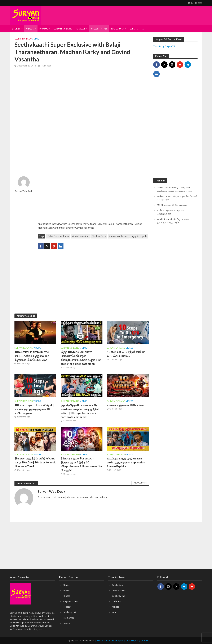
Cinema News (119, 590)
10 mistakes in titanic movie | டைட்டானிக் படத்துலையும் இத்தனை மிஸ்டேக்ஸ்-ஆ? (32, 356)
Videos (30, 29)
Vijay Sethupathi (139, 236)
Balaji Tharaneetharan (58, 236)
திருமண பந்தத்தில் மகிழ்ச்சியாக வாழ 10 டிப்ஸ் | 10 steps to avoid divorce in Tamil (35, 462)
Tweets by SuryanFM (164, 46)
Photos (44, 29)
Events (66, 623)
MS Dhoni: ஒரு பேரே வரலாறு (172, 205)
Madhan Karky (99, 236)
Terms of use (103, 640)
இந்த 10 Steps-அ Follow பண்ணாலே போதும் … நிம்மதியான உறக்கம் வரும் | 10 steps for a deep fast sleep (81, 358)
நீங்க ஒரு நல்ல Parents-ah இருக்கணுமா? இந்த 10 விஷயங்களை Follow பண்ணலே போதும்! (81, 464)
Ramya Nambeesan (119, 236)
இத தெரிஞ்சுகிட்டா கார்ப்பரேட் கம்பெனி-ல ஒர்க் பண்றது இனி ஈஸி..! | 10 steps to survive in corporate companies (80, 411)
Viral (114, 612)
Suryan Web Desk (24, 191)
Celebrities (117, 585)
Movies (116, 607)
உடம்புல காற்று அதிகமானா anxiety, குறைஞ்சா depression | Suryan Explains (127, 462)
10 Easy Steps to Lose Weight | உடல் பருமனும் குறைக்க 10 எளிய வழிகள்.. (34, 409)
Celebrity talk (23, 39)
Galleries (116, 601)
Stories (16, 29)
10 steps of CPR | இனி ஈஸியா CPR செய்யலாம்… (126, 354)
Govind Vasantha (80, 236)
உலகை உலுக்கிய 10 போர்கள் (126, 405)
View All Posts (140, 483)
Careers (146, 640)
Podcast (81, 29)
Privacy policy (118, 640)
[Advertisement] (93, 197)
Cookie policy (134, 640)
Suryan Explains (63, 29)
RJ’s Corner (69, 618)
